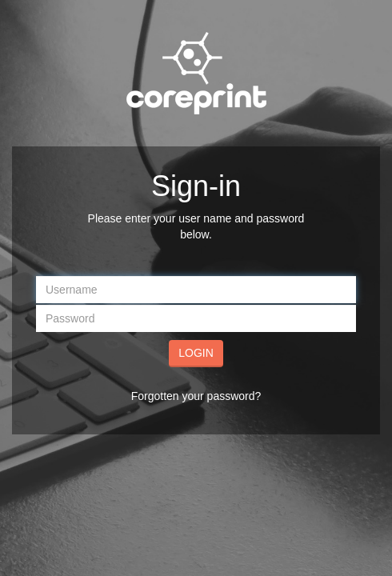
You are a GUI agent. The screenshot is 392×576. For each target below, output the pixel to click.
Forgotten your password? (196, 396)
